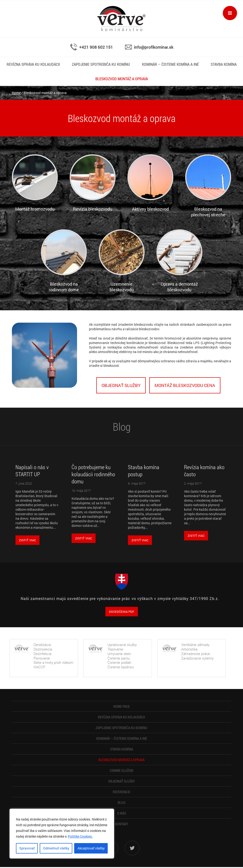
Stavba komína (224, 64)
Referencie (121, 792)
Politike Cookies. (80, 836)
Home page (121, 706)
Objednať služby (121, 385)
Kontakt (122, 824)
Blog (122, 802)
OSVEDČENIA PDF (122, 612)
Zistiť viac (27, 540)
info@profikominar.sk (154, 47)
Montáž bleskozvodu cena (185, 385)
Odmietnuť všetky (56, 848)
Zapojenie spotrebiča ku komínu (101, 64)
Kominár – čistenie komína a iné (170, 64)
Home (16, 93)
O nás (122, 813)
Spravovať (27, 848)
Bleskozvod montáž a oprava (122, 79)
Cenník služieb (121, 770)
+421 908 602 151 (96, 47)
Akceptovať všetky (91, 848)
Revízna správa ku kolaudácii (33, 64)
